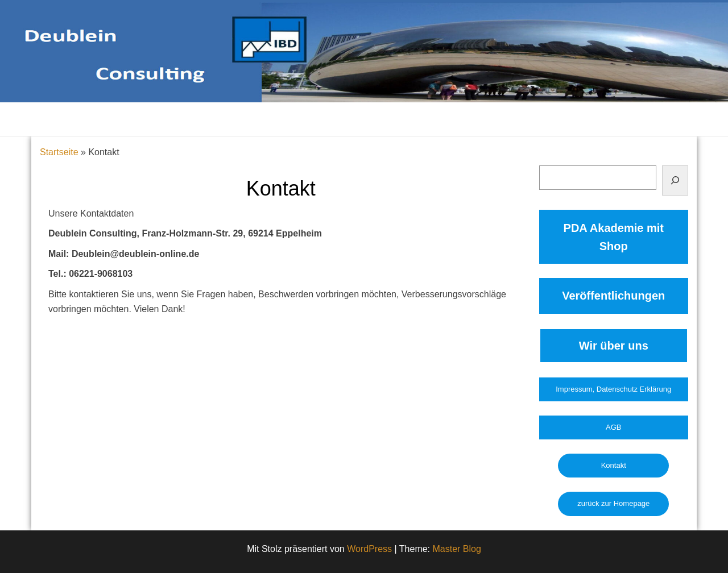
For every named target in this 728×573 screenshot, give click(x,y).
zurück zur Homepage (613, 503)
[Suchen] (675, 181)
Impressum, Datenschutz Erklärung (613, 389)
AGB (613, 427)
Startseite (59, 152)
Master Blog (457, 549)
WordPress (369, 549)
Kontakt (614, 465)
